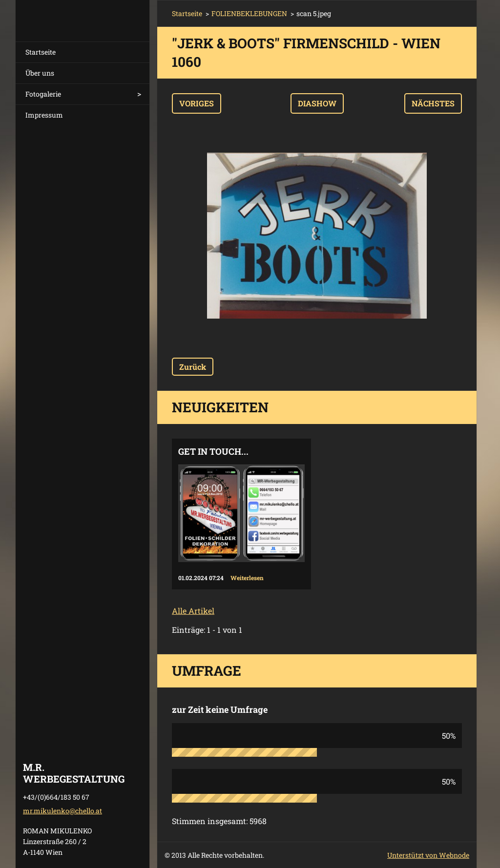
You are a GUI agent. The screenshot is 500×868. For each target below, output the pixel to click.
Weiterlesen (247, 578)
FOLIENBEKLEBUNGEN (249, 13)
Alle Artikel (193, 611)
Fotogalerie (43, 94)
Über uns (40, 73)
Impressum (44, 115)
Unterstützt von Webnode (428, 855)
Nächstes (433, 103)
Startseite (41, 52)
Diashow (317, 103)
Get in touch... (213, 451)
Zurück (193, 367)
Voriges (197, 103)
